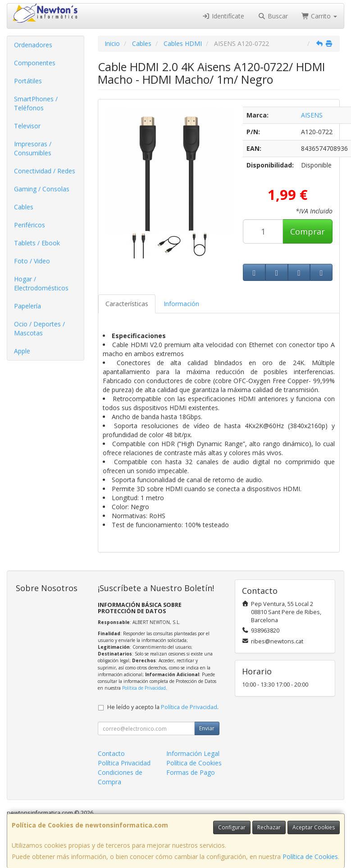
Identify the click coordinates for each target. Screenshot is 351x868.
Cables (24, 207)
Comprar (308, 231)
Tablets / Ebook (37, 243)
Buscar (273, 16)
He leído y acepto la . (163, 707)
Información (181, 304)
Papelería (27, 306)
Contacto (111, 753)
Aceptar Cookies (314, 827)
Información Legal (193, 753)
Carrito (319, 16)
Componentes (35, 63)
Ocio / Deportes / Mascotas (39, 328)
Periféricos (30, 225)
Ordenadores (33, 45)
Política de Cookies (310, 857)
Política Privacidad (124, 763)
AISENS (312, 115)
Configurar (232, 827)
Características (127, 304)
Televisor (27, 126)
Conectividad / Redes (45, 171)
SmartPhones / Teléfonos (36, 103)
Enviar (207, 728)
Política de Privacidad (144, 688)
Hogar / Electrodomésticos (41, 283)
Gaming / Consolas (42, 189)
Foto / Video (32, 261)
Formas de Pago (191, 772)
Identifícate (223, 16)
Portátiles (28, 81)
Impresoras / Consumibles (33, 148)
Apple (22, 351)
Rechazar (269, 827)
